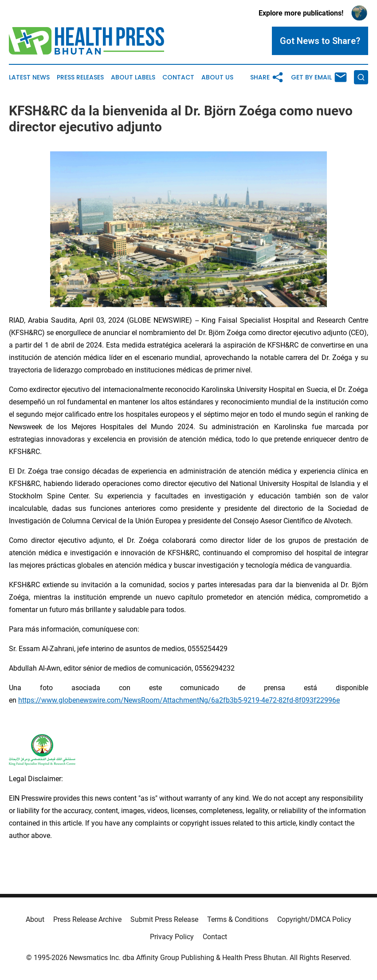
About (35, 919)
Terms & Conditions (238, 919)
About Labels (133, 77)
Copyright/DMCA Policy (314, 919)
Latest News (29, 77)
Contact (178, 77)
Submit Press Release (164, 919)
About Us (217, 77)
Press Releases (80, 77)
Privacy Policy (172, 937)
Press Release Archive (87, 919)
